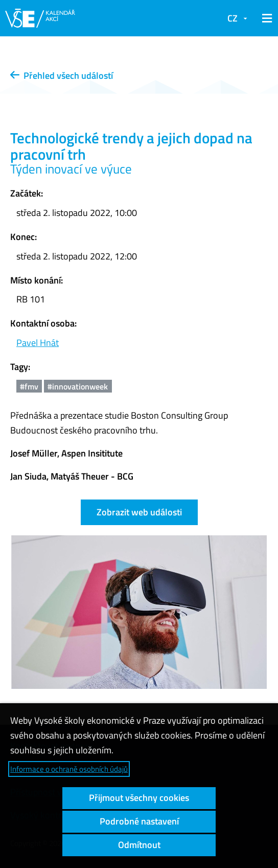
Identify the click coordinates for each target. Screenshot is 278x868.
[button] (265, 18)
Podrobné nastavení (139, 821)
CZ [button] (233, 18)
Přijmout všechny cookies (139, 798)
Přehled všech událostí (62, 75)
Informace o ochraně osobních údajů (69, 769)
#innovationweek (78, 386)
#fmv (29, 386)
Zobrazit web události (139, 512)
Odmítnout (139, 845)
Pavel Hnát (38, 343)
